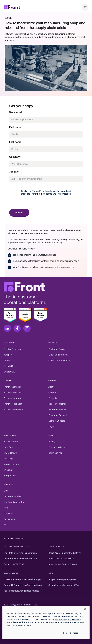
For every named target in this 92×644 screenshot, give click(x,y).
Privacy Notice (64, 194)
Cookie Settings (71, 633)
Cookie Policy (75, 619)
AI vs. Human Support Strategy (63, 564)
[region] (46, 623)
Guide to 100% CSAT (14, 564)
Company (15, 157)
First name (15, 127)
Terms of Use (61, 619)
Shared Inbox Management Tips (64, 585)
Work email (16, 112)
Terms (49, 194)
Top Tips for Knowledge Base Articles (21, 591)
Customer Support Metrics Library (20, 559)
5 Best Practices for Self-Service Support (24, 579)
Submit (19, 213)
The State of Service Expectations (20, 553)
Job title (14, 172)
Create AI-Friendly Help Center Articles (23, 585)
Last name (15, 142)
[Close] (85, 609)
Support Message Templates (62, 579)
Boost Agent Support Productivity (65, 553)
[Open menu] (85, 7)
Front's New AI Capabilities (61, 559)
